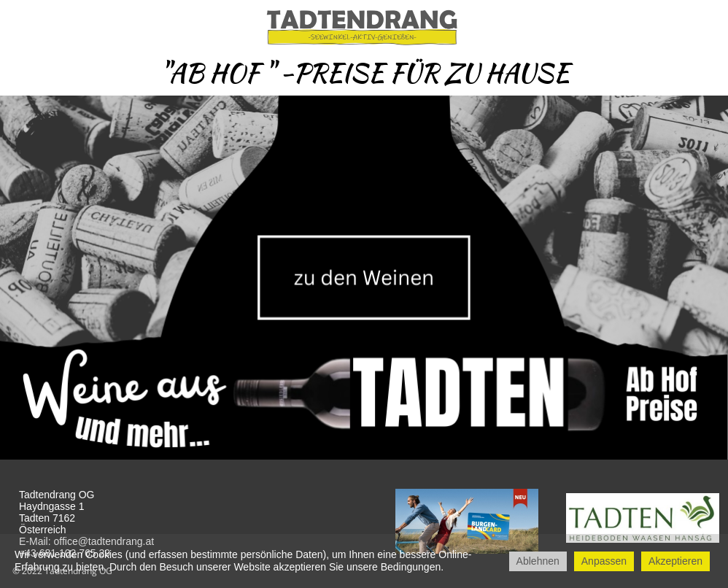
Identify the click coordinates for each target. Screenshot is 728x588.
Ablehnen (538, 561)
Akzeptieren (675, 561)
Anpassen (604, 561)
